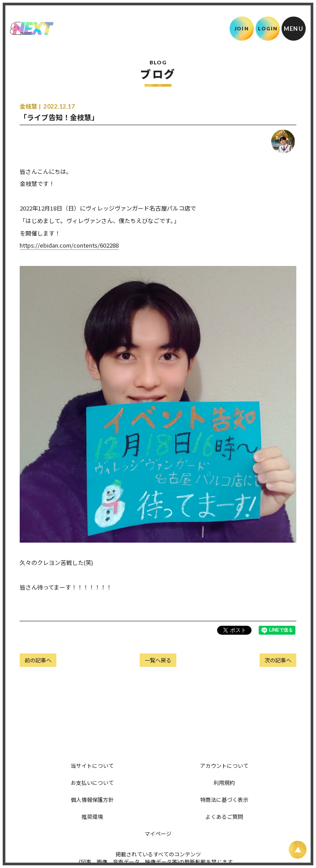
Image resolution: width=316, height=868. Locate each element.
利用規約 (224, 782)
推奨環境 (92, 816)
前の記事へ (38, 660)
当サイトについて (92, 765)
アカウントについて (224, 765)
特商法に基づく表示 (224, 799)
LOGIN (268, 28)
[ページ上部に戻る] (298, 850)
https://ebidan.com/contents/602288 (69, 245)
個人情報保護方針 (92, 799)
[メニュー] (294, 29)
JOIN (241, 28)
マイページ (158, 833)
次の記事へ (278, 660)
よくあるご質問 (224, 816)
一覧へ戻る (158, 660)
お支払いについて (92, 782)
